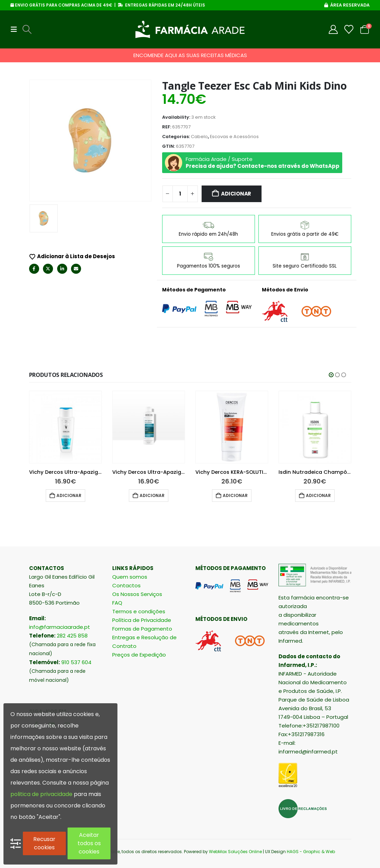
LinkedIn (62, 269)
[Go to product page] (65, 427)
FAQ (117, 603)
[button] (16, 29)
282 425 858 (72, 636)
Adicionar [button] (69, 495)
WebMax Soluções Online (235, 852)
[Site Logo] (190, 29)
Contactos (126, 585)
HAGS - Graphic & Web (311, 852)
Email (76, 269)
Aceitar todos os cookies (89, 843)
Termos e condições (139, 611)
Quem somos (130, 577)
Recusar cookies (44, 843)
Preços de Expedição (139, 655)
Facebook (34, 269)
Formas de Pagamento (142, 629)
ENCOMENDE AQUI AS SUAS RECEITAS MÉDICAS (190, 55)
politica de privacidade (41, 794)
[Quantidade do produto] (180, 194)
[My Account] (333, 29)
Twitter (48, 269)
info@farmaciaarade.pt (60, 627)
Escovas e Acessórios (234, 137)
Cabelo (199, 137)
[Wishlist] (349, 29)
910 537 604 (76, 662)
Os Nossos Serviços (137, 594)
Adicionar (236, 194)
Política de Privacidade (142, 620)
